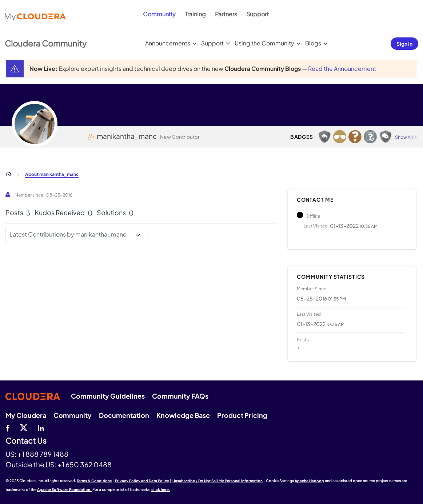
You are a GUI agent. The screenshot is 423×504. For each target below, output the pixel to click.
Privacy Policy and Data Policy (142, 481)
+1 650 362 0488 (85, 464)
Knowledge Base (183, 415)
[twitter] (24, 427)
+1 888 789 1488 (43, 454)
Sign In (404, 44)
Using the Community (264, 43)
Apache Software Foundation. (64, 489)
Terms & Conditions (94, 481)
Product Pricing (242, 415)
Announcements (168, 43)
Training (195, 14)
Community (159, 14)
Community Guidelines (108, 396)
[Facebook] (7, 427)
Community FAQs (180, 396)
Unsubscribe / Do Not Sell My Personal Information (218, 481)
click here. (161, 489)
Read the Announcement (342, 68)
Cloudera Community (46, 43)
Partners (226, 14)
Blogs (313, 43)
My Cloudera (26, 415)
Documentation (124, 415)
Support (258, 14)
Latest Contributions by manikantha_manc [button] (68, 234)
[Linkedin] (41, 427)
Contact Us (26, 441)
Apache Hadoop (309, 481)
